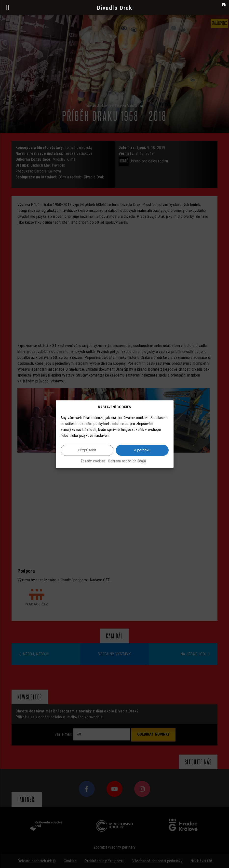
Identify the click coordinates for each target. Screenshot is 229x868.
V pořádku (142, 450)
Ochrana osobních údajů (127, 461)
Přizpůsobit (87, 450)
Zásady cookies (93, 461)
